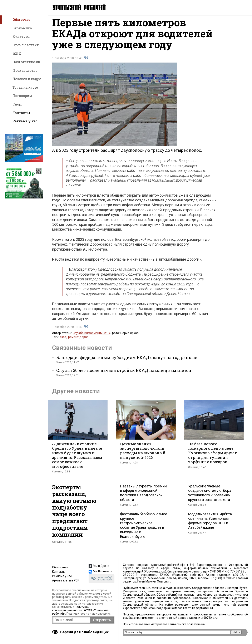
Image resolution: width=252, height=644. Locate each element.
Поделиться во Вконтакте (86, 61)
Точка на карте (25, 87)
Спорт (18, 104)
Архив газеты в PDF (66, 580)
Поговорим (22, 96)
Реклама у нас (25, 121)
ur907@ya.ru (209, 618)
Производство (25, 70)
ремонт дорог (78, 341)
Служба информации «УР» (91, 337)
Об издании (60, 567)
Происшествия (26, 45)
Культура (21, 36)
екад (63, 341)
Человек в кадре (27, 79)
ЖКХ (17, 53)
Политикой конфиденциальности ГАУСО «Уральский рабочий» (80, 610)
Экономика (22, 28)
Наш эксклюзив (26, 62)
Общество (21, 19)
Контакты (21, 113)
